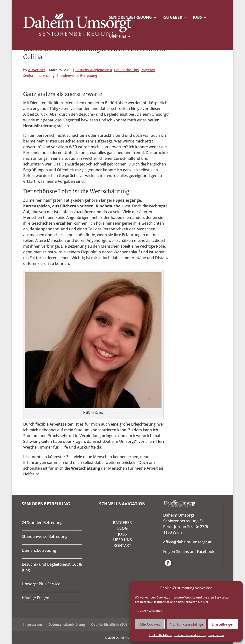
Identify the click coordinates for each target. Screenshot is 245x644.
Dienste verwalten (150, 611)
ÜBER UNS (122, 540)
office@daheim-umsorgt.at (187, 542)
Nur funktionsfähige (187, 624)
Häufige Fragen (36, 598)
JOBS (197, 17)
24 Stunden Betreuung (42, 523)
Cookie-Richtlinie (160, 635)
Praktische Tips (126, 70)
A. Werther (37, 70)
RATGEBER (172, 17)
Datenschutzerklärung (190, 635)
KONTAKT (122, 546)
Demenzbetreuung (39, 550)
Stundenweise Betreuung (77, 76)
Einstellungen (223, 624)
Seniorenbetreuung (39, 76)
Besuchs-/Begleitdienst (94, 70)
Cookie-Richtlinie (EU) (109, 624)
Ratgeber (148, 70)
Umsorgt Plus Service (41, 584)
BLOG (122, 528)
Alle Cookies (150, 624)
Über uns (117, 36)
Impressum (216, 635)
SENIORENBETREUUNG (130, 17)
